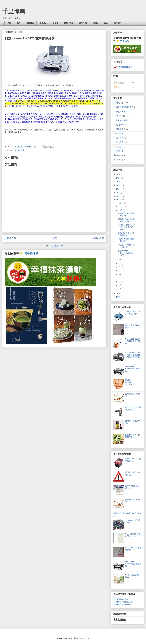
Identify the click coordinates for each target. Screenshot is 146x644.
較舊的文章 (98, 238)
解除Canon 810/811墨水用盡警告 (133, 369)
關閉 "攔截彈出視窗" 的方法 (132, 487)
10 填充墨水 (19, 150)
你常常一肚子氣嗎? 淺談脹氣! (133, 408)
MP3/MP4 (117, 160)
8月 (120, 263)
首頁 (54, 238)
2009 (119, 297)
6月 (120, 271)
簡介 (19, 23)
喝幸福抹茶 (31, 253)
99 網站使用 (118, 151)
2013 (119, 192)
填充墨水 (43, 23)
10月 (121, 210)
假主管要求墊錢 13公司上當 (126, 246)
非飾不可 (117, 155)
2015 (119, 185)
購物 (106, 23)
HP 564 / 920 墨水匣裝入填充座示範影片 (126, 227)
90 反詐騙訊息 (119, 133)
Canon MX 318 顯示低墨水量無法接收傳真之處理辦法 (133, 355)
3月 (120, 281)
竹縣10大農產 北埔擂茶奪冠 (126, 234)
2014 (119, 189)
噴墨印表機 (69, 23)
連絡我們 (117, 23)
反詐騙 (95, 23)
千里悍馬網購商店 (123, 67)
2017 (119, 178)
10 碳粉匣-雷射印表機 (122, 107)
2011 (119, 200)
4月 (120, 278)
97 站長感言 (118, 147)
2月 (120, 285)
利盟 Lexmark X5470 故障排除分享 (126, 253)
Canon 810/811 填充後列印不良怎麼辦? (133, 341)
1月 (120, 289)
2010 (119, 293)
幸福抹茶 (124, 41)
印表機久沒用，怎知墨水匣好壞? (133, 313)
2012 (119, 196)
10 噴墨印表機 (119, 112)
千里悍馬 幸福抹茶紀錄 (123, 605)
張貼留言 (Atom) (57, 246)
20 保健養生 (118, 129)
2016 (119, 182)
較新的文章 (10, 238)
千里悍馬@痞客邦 (121, 599)
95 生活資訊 (118, 142)
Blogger (87, 638)
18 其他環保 (118, 125)
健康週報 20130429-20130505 (130, 382)
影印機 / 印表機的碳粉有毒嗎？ (126, 220)
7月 (120, 267)
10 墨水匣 (117, 116)
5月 (120, 274)
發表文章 (120, 83)
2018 (119, 174)
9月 (120, 260)
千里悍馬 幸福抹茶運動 (123, 602)
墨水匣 (55, 23)
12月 (121, 203)
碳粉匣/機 (83, 23)
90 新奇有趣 (118, 138)
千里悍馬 (14, 11)
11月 (121, 207)
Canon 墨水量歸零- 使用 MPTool (133, 535)
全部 (9, 23)
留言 (118, 87)
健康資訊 (30, 23)
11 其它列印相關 (120, 120)
